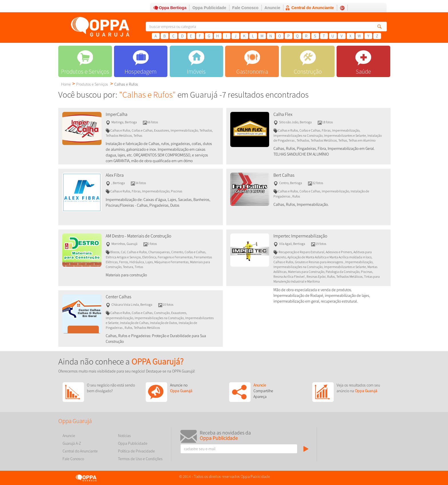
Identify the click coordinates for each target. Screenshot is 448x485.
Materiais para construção (126, 275)
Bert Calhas (284, 175)
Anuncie (272, 8)
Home (66, 84)
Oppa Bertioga (173, 8)
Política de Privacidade (136, 451)
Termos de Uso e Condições (140, 459)
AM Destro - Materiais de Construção (138, 236)
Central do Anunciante (313, 8)
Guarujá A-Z (72, 443)
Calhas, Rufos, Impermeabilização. (301, 204)
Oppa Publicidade (209, 8)
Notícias (124, 436)
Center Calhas (118, 297)
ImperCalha (117, 114)
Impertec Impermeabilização (300, 236)
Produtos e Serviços (92, 84)
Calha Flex (283, 114)
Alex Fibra (115, 175)
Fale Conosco (245, 8)
